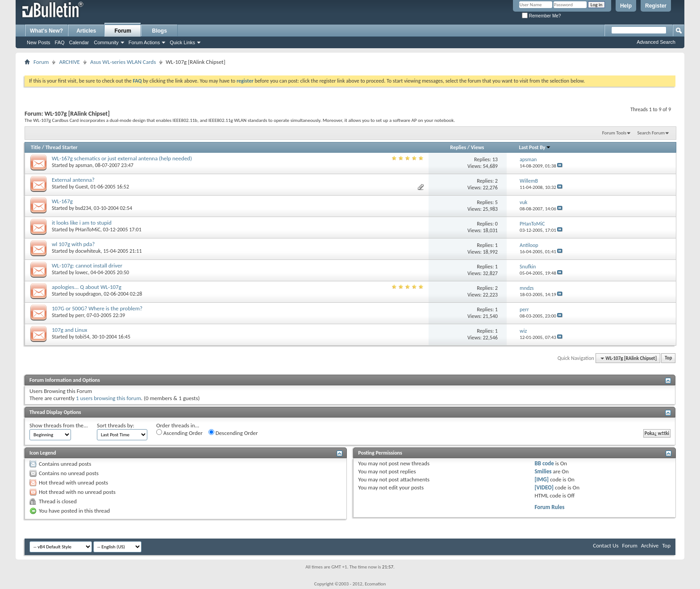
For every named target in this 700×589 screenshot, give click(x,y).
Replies (458, 147)
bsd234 (83, 208)
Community (106, 42)
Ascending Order (179, 433)
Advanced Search (656, 42)
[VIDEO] (544, 487)
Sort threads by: (116, 425)
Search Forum (651, 133)
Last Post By (535, 147)
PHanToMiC (88, 230)
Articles (86, 31)
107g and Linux (69, 330)
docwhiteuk (88, 251)
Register (656, 6)
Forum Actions (144, 42)
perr (80, 315)
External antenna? (73, 180)
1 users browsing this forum (108, 398)
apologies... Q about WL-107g (87, 287)
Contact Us (606, 545)
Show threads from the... (59, 425)
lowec (82, 272)
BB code (544, 463)
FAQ (60, 42)
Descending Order (233, 433)
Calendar (79, 42)
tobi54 (82, 337)
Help (626, 6)
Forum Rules (549, 507)
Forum (123, 31)
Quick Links (182, 42)
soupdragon (88, 294)
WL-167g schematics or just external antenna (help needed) (122, 158)
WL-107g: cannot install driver (87, 265)
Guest (82, 187)
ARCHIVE (69, 62)
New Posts (39, 42)
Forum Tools (614, 133)
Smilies (543, 471)
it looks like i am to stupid (82, 223)
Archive (650, 545)
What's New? (46, 31)
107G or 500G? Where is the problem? (97, 308)
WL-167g (62, 201)
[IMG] (542, 479)
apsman (84, 165)
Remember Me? (541, 16)
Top (668, 358)
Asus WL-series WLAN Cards (123, 62)
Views (478, 147)
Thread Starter (62, 147)
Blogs (160, 31)
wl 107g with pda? (73, 244)
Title (36, 147)
